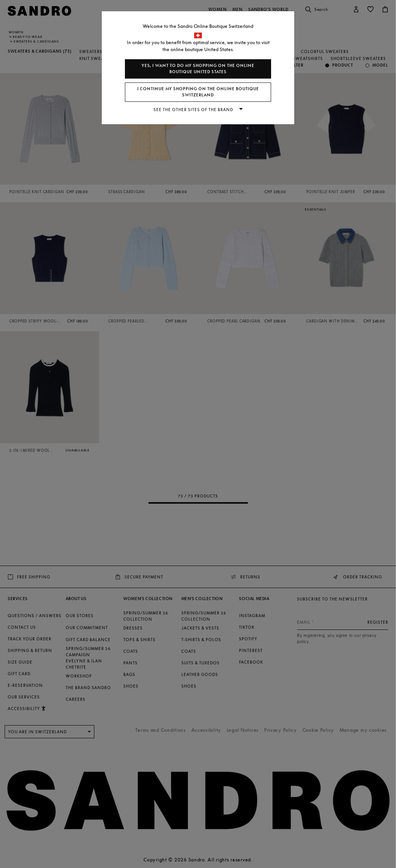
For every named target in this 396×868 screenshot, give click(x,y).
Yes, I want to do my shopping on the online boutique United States (198, 69)
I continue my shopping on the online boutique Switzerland (198, 92)
